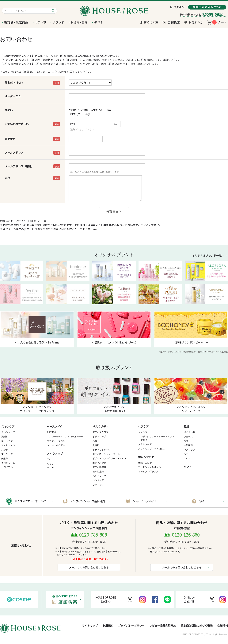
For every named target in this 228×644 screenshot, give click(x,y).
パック (5, 450)
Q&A (201, 501)
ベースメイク (55, 426)
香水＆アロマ (146, 457)
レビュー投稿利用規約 (163, 626)
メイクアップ (55, 454)
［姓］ (73, 124)
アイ (49, 459)
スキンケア (8, 426)
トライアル (7, 467)
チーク (50, 468)
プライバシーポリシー (131, 626)
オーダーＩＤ (13, 96)
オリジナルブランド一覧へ (208, 255)
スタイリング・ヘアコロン (152, 449)
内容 (7, 178)
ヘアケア (143, 426)
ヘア (186, 454)
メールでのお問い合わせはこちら (89, 567)
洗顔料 (5, 436)
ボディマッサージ (102, 450)
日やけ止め (98, 471)
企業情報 (223, 626)
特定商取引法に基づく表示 (197, 626)
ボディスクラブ (100, 432)
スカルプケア (145, 444)
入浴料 (96, 445)
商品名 (9, 110)
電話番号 (10, 139)
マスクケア (189, 450)
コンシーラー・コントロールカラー (65, 436)
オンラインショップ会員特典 (88, 501)
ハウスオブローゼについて (31, 501)
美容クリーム (8, 463)
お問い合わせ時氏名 (17, 124)
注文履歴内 (68, 56)
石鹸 (95, 441)
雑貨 (186, 426)
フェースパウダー (56, 445)
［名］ (116, 124)
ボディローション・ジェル (106, 454)
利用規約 (108, 626)
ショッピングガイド (145, 501)
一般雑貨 (188, 445)
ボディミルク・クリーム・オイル (110, 458)
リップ (50, 464)
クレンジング (8, 432)
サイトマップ (90, 626)
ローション (7, 441)
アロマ (187, 458)
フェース (188, 436)
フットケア (98, 485)
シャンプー (144, 432)
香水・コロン (145, 463)
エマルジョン (8, 445)
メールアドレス (14, 153)
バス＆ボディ (100, 426)
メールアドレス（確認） (19, 166)
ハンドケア (98, 480)
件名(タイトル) (14, 83)
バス (186, 441)
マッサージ (7, 454)
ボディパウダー (100, 463)
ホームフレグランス (148, 471)
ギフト (188, 467)
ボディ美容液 (99, 467)
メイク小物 (189, 432)
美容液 (5, 458)
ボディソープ (99, 436)
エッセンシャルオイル (150, 467)
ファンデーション (56, 441)
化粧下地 (51, 432)
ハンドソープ (99, 476)
